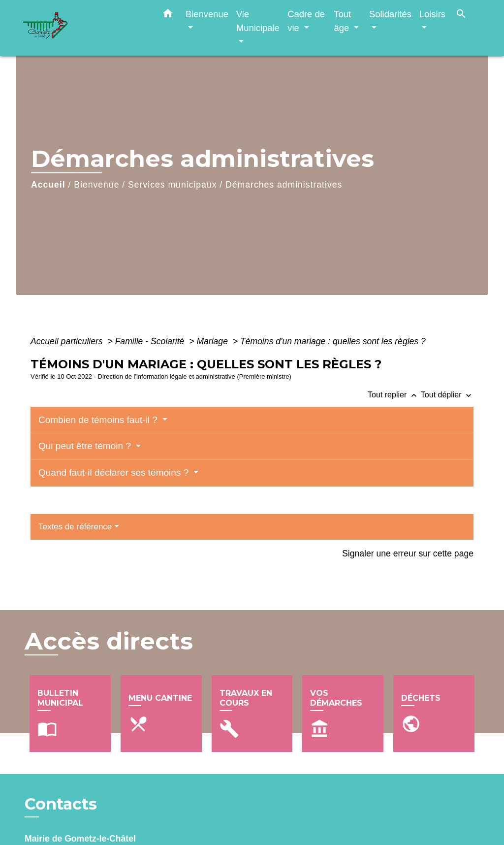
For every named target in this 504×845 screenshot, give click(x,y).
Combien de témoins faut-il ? (99, 420)
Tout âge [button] (343, 21)
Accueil (48, 185)
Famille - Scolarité (151, 341)
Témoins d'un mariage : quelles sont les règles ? (333, 341)
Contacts (61, 804)
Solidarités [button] (390, 14)
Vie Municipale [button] (258, 21)
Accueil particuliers (68, 341)
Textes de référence (75, 527)
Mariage (213, 341)
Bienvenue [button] (207, 14)
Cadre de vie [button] (306, 21)
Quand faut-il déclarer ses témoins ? (115, 472)
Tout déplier (447, 395)
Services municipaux (172, 185)
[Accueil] (85, 28)
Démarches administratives (284, 185)
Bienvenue (96, 185)
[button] (168, 15)
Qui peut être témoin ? (86, 446)
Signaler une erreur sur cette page (408, 553)
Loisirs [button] (432, 14)
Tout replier (394, 395)
